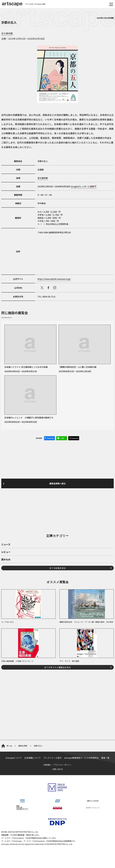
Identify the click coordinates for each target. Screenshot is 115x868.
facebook (48, 288)
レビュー (6, 552)
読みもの (6, 560)
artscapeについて (14, 758)
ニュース (6, 545)
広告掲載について (33, 758)
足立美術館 (7, 33)
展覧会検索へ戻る (58, 483)
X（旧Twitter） (42, 288)
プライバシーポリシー (63, 765)
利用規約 (47, 765)
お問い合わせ (58, 769)
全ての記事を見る (58, 568)
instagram (55, 288)
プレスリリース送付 (52, 758)
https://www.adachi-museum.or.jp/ (54, 279)
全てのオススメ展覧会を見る (58, 667)
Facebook (50, 438)
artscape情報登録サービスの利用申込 (81, 758)
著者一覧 (105, 758)
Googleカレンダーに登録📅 (84, 186)
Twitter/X (75, 438)
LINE (63, 438)
